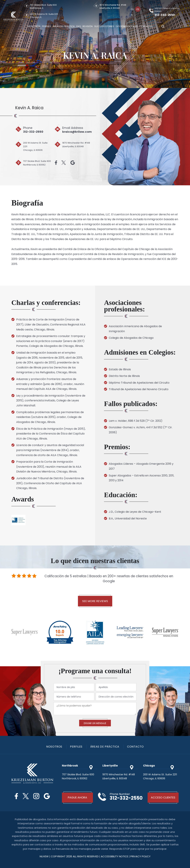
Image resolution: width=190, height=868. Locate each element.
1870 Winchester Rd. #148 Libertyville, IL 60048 (113, 6)
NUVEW (44, 856)
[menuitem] (133, 9)
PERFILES (76, 747)
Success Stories (104, 26)
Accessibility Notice (115, 856)
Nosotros (34, 26)
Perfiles (47, 26)
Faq (79, 26)
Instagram (36, 796)
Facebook (55, 163)
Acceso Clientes (163, 798)
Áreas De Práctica (64, 26)
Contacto (146, 26)
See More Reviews (95, 601)
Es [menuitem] (138, 9)
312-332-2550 (166, 15)
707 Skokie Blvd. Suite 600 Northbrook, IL (43, 6)
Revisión (88, 26)
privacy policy (140, 856)
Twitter (63, 163)
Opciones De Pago (127, 26)
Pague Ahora (77, 798)
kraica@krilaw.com (78, 132)
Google (72, 163)
